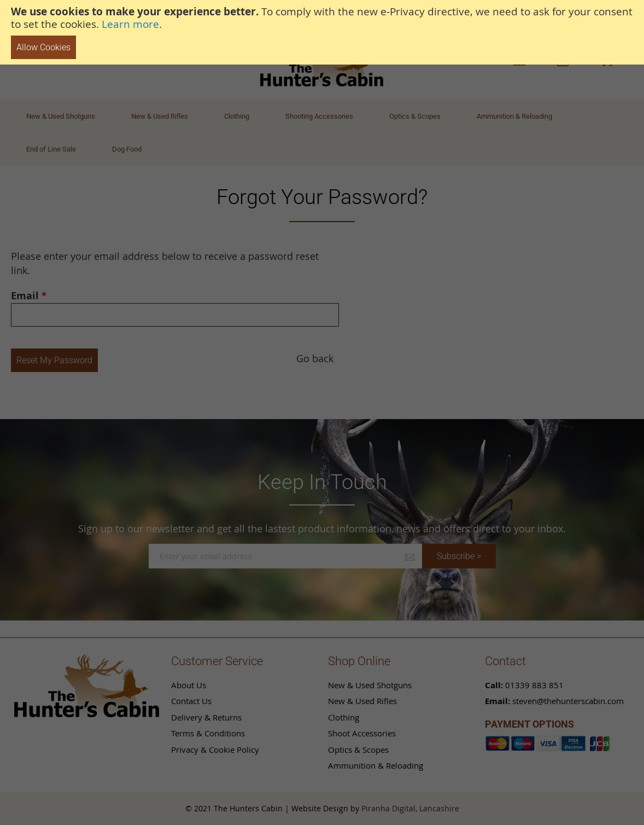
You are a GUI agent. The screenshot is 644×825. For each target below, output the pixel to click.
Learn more (130, 24)
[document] (322, 32)
